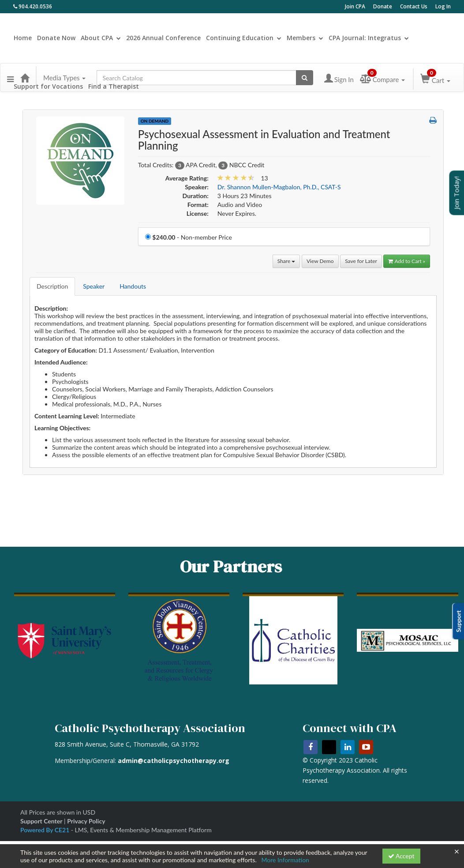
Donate (383, 6)
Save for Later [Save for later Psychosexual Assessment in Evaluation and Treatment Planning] (361, 261)
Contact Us (414, 6)
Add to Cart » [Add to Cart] (407, 261)
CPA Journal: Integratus (369, 38)
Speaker (94, 286)
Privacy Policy (86, 821)
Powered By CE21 (46, 830)
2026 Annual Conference (163, 38)
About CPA (101, 38)
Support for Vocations (48, 86)
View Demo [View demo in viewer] (320, 261)
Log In (443, 6)
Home (23, 38)
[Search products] (305, 78)
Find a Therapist (114, 86)
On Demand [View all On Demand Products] (155, 121)
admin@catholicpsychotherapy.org (174, 761)
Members (305, 38)
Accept (401, 856)
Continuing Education (244, 38)
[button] (10, 75)
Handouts (133, 286)
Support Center (41, 821)
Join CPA (355, 6)
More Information (285, 860)
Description (52, 286)
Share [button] (286, 261)
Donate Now (56, 38)
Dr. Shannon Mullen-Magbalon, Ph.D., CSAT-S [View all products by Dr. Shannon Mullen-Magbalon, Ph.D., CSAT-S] (279, 187)
